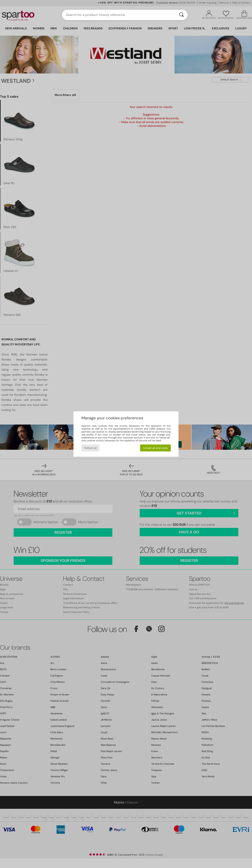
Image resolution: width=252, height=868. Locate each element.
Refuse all (90, 448)
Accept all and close (156, 448)
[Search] (181, 15)
